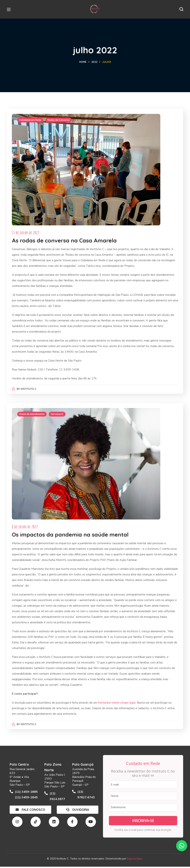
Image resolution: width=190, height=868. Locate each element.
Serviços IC (58, 415)
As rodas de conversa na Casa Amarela (65, 241)
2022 (94, 62)
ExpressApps (135, 860)
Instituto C (29, 389)
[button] (181, 9)
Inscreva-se (143, 822)
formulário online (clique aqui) (117, 704)
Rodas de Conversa (59, 120)
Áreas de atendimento (32, 415)
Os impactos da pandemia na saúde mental (71, 536)
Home (83, 62)
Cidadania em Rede (31, 120)
